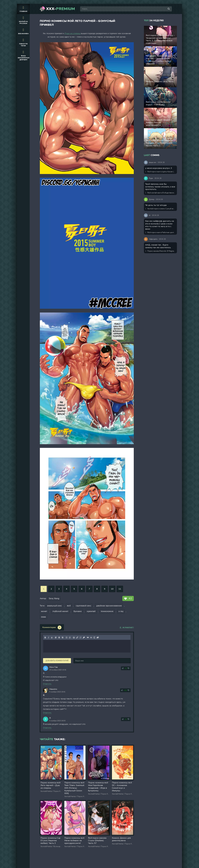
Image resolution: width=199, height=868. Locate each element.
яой (69, 606)
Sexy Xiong (54, 598)
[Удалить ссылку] (80, 638)
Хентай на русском (23, 20)
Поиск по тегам (23, 42)
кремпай (91, 611)
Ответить (47, 684)
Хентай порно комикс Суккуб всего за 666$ (161, 209)
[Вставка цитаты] (88, 638)
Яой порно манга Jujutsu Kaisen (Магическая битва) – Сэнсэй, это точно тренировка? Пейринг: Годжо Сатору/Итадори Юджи (161, 172)
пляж (43, 617)
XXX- (61, 9)
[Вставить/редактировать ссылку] (77, 638)
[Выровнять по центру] (59, 638)
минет (44, 611)
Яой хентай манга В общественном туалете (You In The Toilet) (161, 193)
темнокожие (107, 611)
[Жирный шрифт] (45, 638)
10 (112, 589)
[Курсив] (48, 638)
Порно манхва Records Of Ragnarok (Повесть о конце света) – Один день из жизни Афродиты (161, 251)
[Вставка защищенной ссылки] (84, 638)
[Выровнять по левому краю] (56, 638)
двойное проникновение (109, 606)
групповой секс (83, 606)
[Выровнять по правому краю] (62, 638)
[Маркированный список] (67, 638)
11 (120, 589)
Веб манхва (23, 31)
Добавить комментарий (57, 661)
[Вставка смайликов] (74, 638)
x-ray (121, 611)
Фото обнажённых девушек (24, 55)
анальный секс (55, 606)
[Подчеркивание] (52, 638)
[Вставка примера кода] (91, 638)
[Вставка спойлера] (94, 638)
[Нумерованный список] (70, 638)
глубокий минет (60, 611)
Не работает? (127, 628)
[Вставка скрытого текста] (98, 638)
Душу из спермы (72, 33)
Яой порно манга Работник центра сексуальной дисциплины (161, 233)
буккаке (78, 611)
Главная (23, 9)
